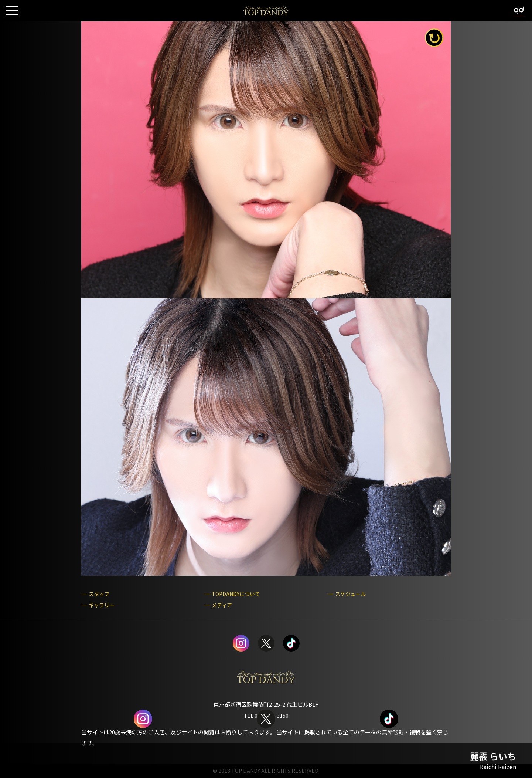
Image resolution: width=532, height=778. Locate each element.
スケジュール (350, 594)
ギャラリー (102, 605)
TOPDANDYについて (236, 594)
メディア (222, 605)
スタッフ (99, 594)
